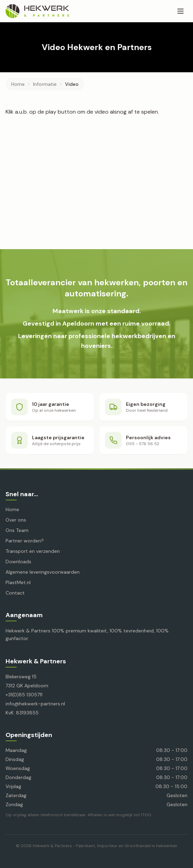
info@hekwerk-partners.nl (35, 704)
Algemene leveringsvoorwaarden (43, 572)
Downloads (18, 562)
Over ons (16, 520)
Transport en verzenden (33, 551)
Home (18, 84)
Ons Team (17, 530)
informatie (45, 84)
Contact (15, 593)
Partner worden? (25, 541)
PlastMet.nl (18, 582)
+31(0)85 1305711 (24, 695)
